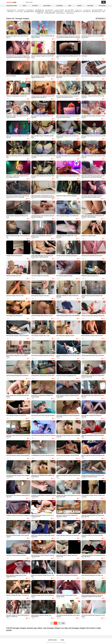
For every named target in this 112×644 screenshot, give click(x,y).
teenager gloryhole (70, 13)
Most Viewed (47, 6)
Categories (59, 6)
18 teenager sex (21, 10)
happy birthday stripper (58, 12)
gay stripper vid (87, 12)
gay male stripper (70, 10)
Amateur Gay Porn (12, 6)
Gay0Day (79, 6)
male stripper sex (30, 10)
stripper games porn (11, 10)
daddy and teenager (60, 13)
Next (63, 623)
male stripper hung (68, 12)
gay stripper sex (40, 10)
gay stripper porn (39, 12)
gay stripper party (96, 12)
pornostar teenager (19, 12)
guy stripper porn (49, 10)
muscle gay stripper (50, 13)
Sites (70, 6)
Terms (62, 640)
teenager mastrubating (59, 10)
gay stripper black (29, 12)
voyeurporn (102, 6)
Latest (24, 6)
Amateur (11, 2)
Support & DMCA (52, 640)
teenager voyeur (78, 10)
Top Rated (35, 6)
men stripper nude (87, 10)
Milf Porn (90, 6)
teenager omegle (48, 12)
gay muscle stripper (97, 10)
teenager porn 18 (78, 12)
